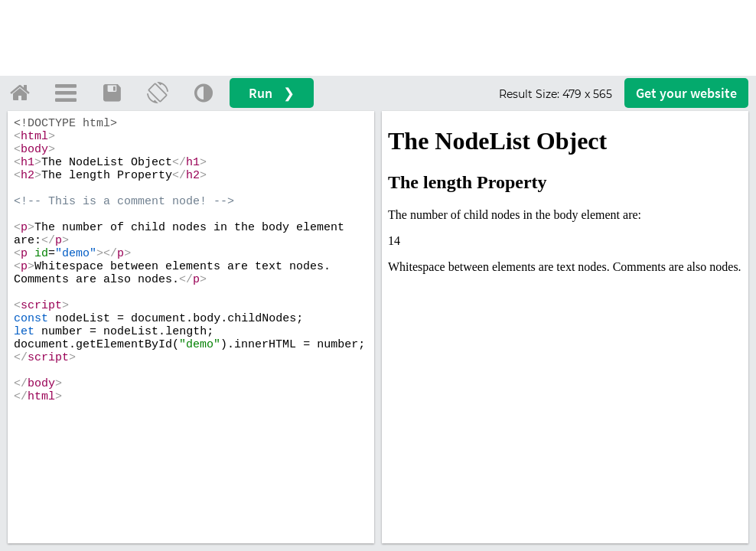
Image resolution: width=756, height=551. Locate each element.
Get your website (686, 93)
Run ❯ (272, 93)
